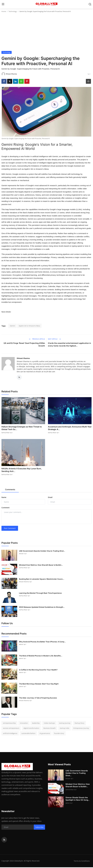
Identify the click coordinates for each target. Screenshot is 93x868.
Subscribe (39, 828)
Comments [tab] (10, 490)
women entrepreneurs (11, 729)
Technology (13, 11)
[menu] (3, 4)
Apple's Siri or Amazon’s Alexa (29, 326)
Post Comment (10, 529)
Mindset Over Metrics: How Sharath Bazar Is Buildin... (41, 566)
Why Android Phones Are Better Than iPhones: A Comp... (42, 642)
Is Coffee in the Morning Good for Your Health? (38, 670)
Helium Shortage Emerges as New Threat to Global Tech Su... (22, 429)
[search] (90, 4)
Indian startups (49, 724)
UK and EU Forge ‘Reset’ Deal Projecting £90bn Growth (24, 344)
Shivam (21, 554)
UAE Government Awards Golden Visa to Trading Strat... (42, 552)
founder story (59, 734)
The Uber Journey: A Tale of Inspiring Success (38, 698)
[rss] (4, 840)
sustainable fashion (28, 734)
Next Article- (6, 312)
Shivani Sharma (23, 358)
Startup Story (79, 724)
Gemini (12, 326)
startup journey (65, 724)
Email (50, 498)
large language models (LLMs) (69, 209)
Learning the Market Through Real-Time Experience (40, 594)
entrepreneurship (9, 724)
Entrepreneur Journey (81, 729)
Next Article (54, 339)
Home (4, 11)
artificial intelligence (10, 734)
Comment (6, 508)
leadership (36, 724)
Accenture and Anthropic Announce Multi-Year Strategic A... (70, 429)
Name (4, 498)
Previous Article (37, 339)
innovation (24, 724)
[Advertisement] (46, 33)
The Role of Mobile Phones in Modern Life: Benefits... (41, 656)
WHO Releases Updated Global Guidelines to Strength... (42, 608)
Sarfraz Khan (6, 433)
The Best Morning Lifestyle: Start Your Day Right (39, 684)
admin (21, 645)
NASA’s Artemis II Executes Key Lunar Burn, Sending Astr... (22, 471)
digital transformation (31, 729)
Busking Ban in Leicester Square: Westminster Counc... (42, 580)
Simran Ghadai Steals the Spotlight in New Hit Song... (77, 799)
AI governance (45, 734)
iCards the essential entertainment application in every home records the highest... (69, 344)
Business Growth (50, 729)
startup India (64, 729)
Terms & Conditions (81, 862)
